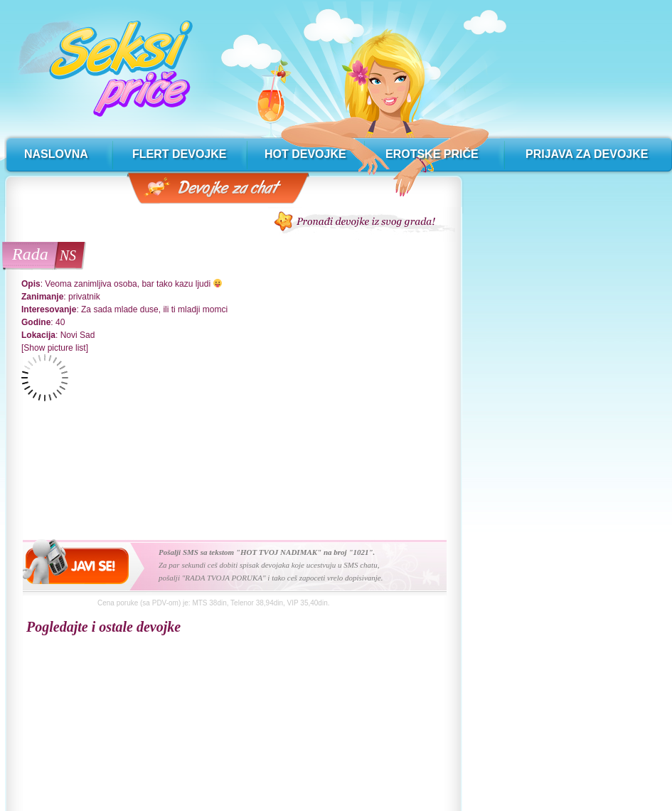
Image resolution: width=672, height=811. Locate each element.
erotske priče (432, 154)
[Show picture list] (55, 348)
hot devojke (305, 154)
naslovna (56, 154)
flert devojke (179, 154)
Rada (30, 254)
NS (68, 255)
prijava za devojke (587, 154)
